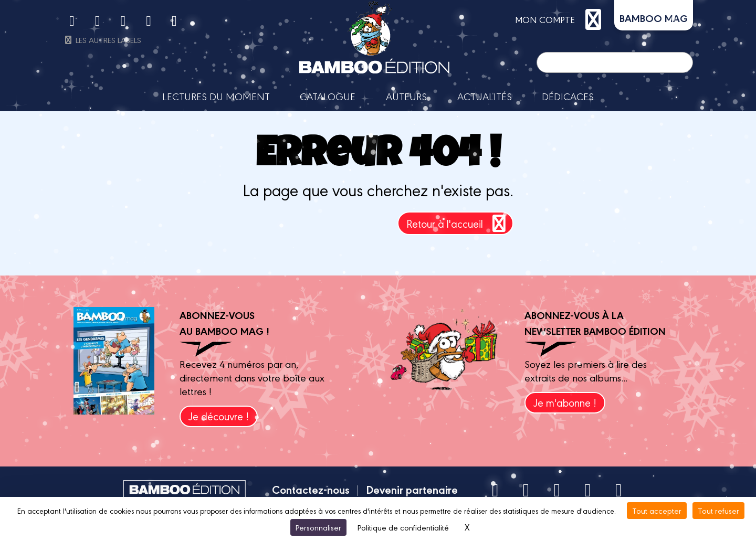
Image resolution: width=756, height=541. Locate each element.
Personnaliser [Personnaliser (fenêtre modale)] (318, 527)
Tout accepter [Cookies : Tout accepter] (657, 510)
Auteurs (406, 96)
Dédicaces (568, 96)
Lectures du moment (216, 96)
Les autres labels (102, 40)
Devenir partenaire (412, 489)
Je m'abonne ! (565, 402)
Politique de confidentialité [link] (403, 527)
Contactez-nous (311, 489)
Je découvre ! (219, 416)
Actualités (485, 96)
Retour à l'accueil (458, 223)
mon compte (561, 19)
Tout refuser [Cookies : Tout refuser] (718, 510)
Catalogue (328, 96)
